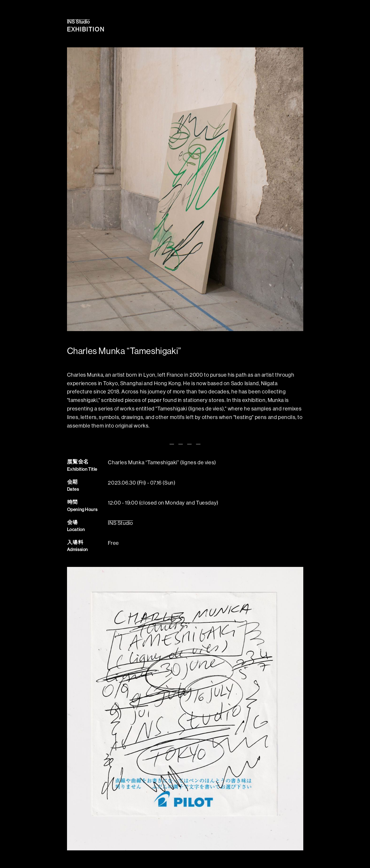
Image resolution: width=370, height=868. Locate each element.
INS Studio (78, 22)
